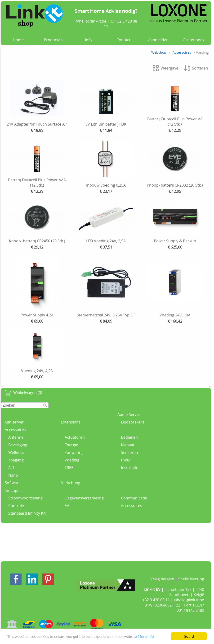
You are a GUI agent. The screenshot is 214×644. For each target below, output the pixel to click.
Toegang (16, 460)
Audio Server (129, 414)
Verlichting (71, 483)
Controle (16, 506)
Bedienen (129, 437)
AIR (11, 468)
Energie (71, 445)
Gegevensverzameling (84, 498)
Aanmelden (158, 40)
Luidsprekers (133, 422)
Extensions (71, 422)
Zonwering (74, 452)
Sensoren (129, 452)
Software (13, 483)
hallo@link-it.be (93, 21)
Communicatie (134, 498)
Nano (13, 475)
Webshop (159, 52)
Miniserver (14, 422)
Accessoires (15, 430)
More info (146, 637)
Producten (53, 40)
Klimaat (128, 445)
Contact (123, 40)
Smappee (13, 490)
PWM (126, 460)
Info (88, 40)
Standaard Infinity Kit (27, 513)
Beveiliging (18, 445)
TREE (69, 468)
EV (67, 506)
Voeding (72, 460)
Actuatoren (75, 437)
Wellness (16, 452)
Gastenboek (194, 40)
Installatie (130, 468)
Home (18, 40)
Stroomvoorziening (25, 498)
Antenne (16, 437)
